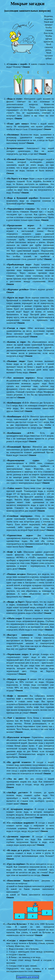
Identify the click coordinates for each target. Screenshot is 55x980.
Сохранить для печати (27, 977)
